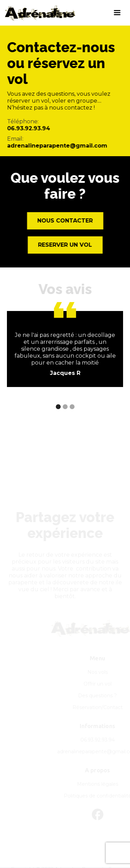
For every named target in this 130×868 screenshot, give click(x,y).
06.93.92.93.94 (28, 128)
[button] (117, 13)
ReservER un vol (65, 245)
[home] (56, 13)
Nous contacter (65, 221)
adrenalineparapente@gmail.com (57, 146)
